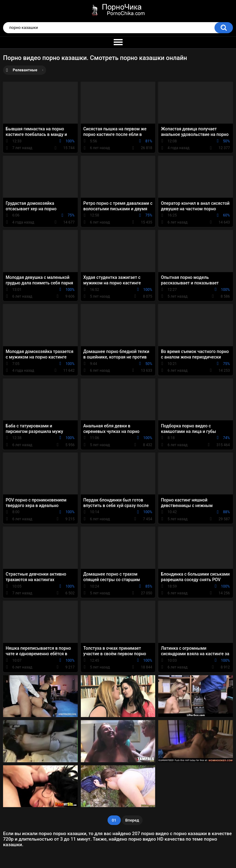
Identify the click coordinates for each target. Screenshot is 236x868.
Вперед (132, 820)
